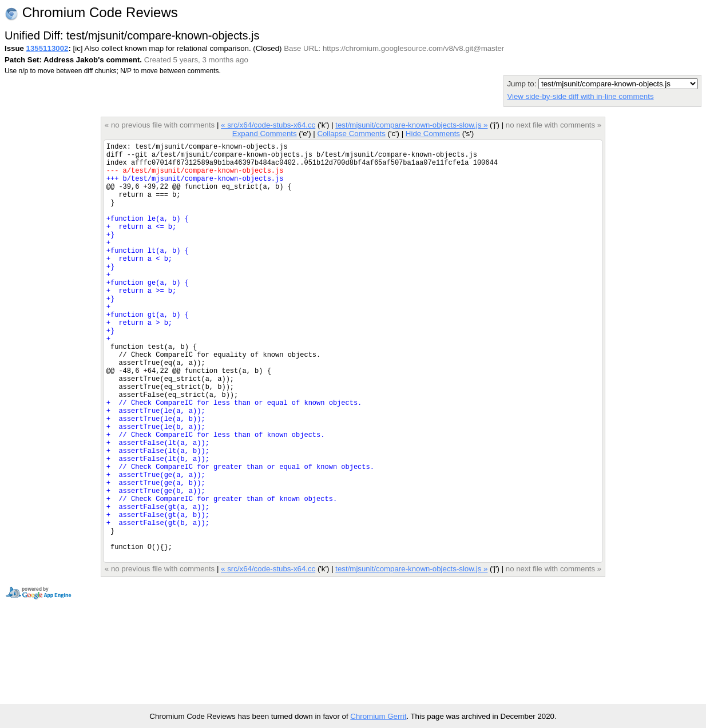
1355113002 (47, 48)
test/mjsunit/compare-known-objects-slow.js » (411, 125)
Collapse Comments (351, 134)
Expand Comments (265, 134)
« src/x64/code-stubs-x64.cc (268, 125)
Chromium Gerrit (378, 716)
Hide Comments (433, 134)
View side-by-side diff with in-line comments (580, 96)
